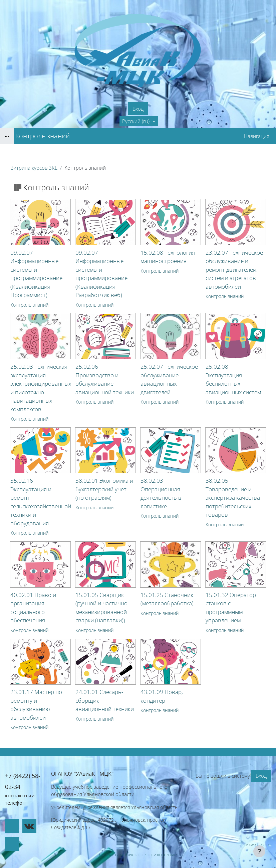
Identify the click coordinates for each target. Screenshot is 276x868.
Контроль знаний (29, 305)
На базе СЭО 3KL (258, 845)
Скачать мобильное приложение (138, 854)
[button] (139, 121)
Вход (138, 109)
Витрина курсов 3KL (34, 168)
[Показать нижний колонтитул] (259, 851)
